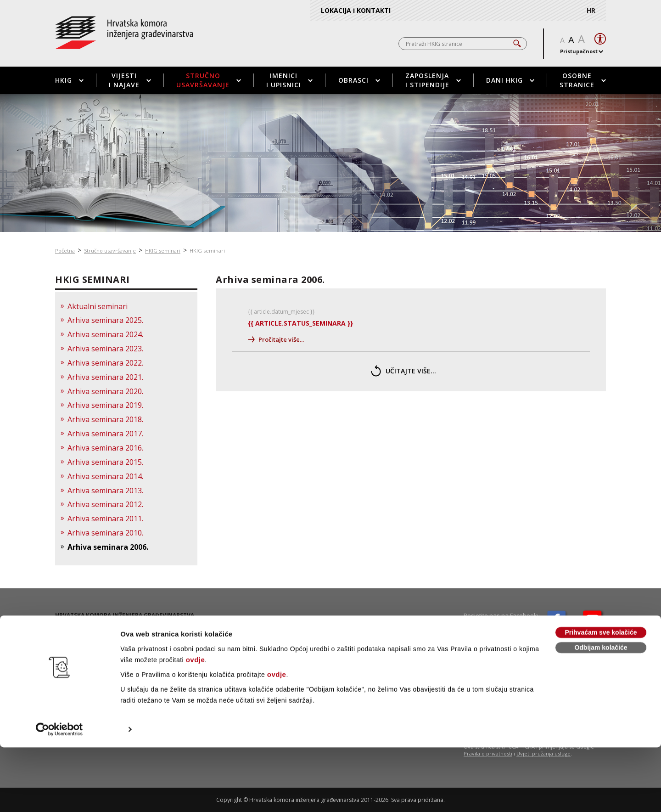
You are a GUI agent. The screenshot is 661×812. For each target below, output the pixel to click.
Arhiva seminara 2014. (105, 476)
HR (591, 10)
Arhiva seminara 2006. (108, 547)
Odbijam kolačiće (601, 712)
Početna (65, 251)
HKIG (69, 80)
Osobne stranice (583, 80)
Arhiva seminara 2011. (105, 519)
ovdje (196, 725)
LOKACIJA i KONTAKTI (356, 10)
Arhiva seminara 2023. (105, 349)
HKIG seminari (163, 251)
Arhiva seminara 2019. (105, 405)
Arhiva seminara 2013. (105, 491)
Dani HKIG (510, 80)
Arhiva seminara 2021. (105, 377)
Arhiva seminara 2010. (105, 533)
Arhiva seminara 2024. (105, 334)
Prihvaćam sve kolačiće (601, 697)
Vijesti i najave (130, 80)
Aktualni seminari (98, 306)
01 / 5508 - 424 (87, 642)
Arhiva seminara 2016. (105, 448)
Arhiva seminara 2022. (105, 363)
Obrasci (359, 80)
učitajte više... (403, 371)
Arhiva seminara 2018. (105, 419)
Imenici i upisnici (289, 80)
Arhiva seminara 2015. (105, 462)
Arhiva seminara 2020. (105, 391)
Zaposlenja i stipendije (433, 80)
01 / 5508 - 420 (88, 634)
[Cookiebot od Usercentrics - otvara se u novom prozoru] (59, 794)
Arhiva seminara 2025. (105, 320)
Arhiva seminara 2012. (105, 504)
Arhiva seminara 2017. (105, 434)
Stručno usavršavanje (209, 80)
